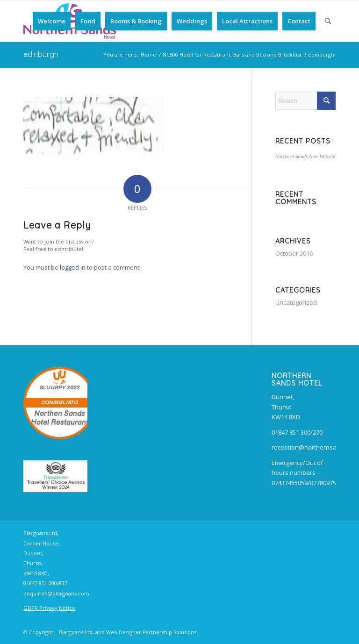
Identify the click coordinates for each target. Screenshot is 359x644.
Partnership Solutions (169, 632)
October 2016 (294, 253)
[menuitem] (52, 21)
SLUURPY (53, 388)
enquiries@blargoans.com (56, 593)
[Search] (328, 21)
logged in (73, 267)
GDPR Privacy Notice (49, 608)
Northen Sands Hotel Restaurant (60, 418)
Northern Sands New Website (305, 156)
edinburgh (41, 54)
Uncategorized (296, 302)
